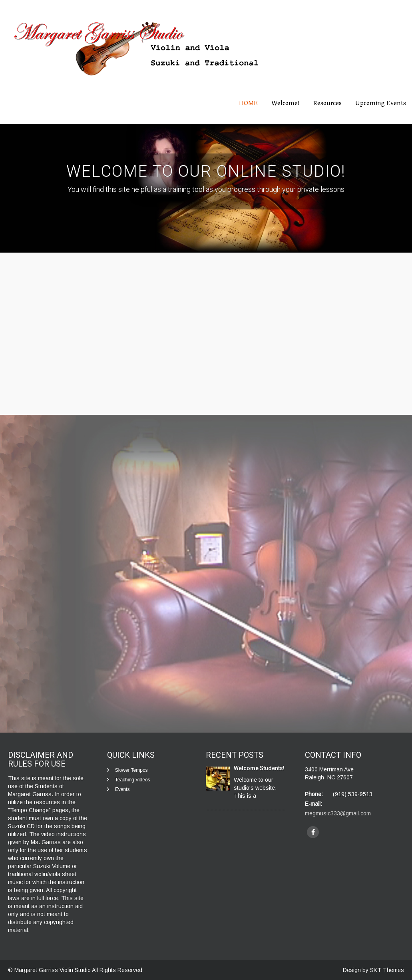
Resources (327, 104)
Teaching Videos (133, 780)
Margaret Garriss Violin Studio (53, 970)
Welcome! (286, 104)
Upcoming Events (381, 104)
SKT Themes (387, 970)
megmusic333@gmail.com (338, 813)
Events (122, 789)
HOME (248, 104)
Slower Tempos (131, 770)
